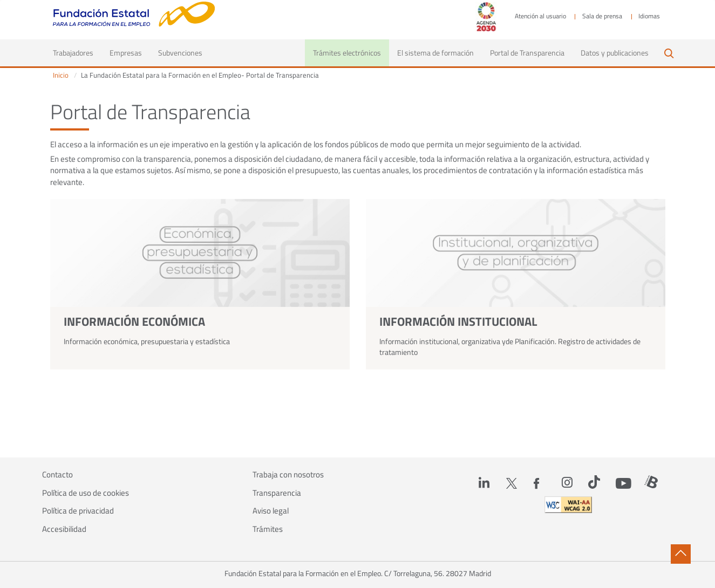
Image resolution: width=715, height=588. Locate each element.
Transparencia (277, 493)
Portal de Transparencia (527, 53)
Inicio (61, 75)
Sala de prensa (602, 16)
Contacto (57, 475)
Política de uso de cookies (86, 493)
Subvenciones (180, 53)
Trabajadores (77, 52)
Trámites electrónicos (347, 53)
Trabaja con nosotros (288, 475)
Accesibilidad (64, 529)
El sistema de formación (435, 53)
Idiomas (649, 16)
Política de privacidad (78, 511)
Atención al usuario (540, 16)
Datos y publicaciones (615, 53)
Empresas (126, 53)
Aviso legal (271, 511)
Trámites (268, 529)
